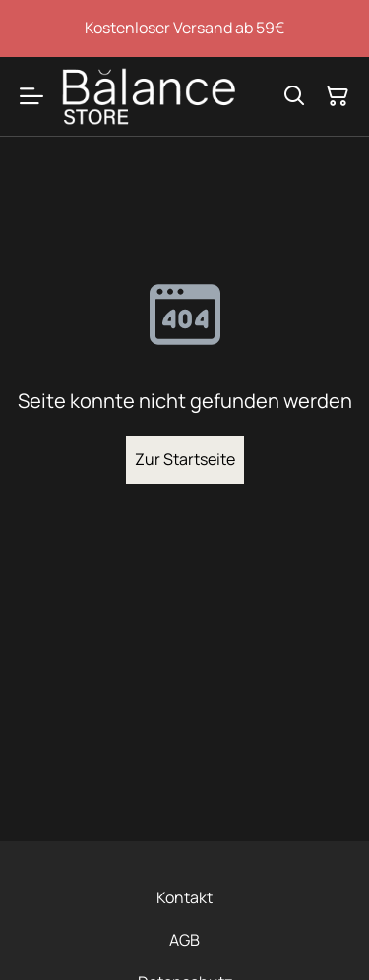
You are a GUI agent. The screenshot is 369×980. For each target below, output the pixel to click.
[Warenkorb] (338, 96)
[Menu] (31, 96)
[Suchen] (294, 96)
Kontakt (184, 897)
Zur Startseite (185, 459)
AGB (184, 940)
